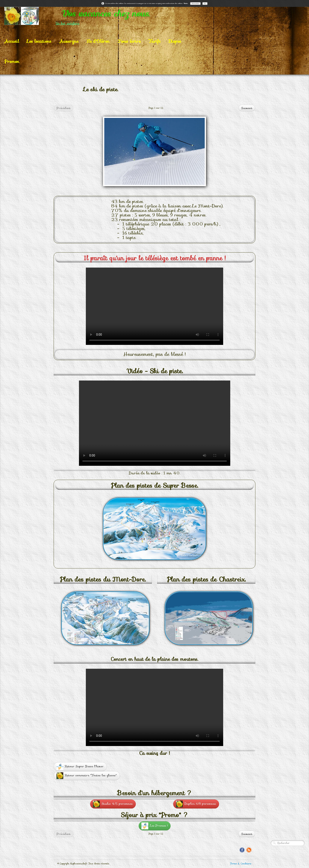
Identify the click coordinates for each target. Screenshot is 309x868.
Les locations (39, 41)
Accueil (12, 41)
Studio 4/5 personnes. (113, 804)
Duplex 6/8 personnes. (196, 804)
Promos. (12, 61)
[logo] (94, 16)
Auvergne (69, 41)
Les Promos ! (155, 826)
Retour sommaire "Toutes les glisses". (87, 776)
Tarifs (155, 41)
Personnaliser (195, 3)
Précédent (64, 108)
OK (205, 3)
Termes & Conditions (241, 864)
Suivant (247, 108)
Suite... (186, 3)
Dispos (175, 41)
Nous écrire (129, 41)
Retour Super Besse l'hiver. (80, 767)
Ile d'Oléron (98, 41)
